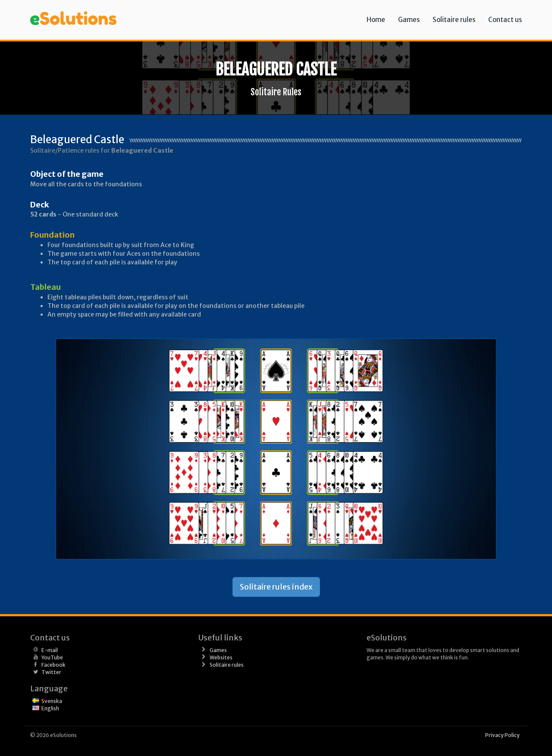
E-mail (50, 650)
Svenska (52, 701)
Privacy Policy (502, 735)
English (50, 708)
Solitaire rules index (276, 587)
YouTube (52, 657)
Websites (221, 657)
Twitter (51, 672)
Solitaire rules (454, 20)
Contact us (505, 20)
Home (376, 20)
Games (409, 20)
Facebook (53, 665)
